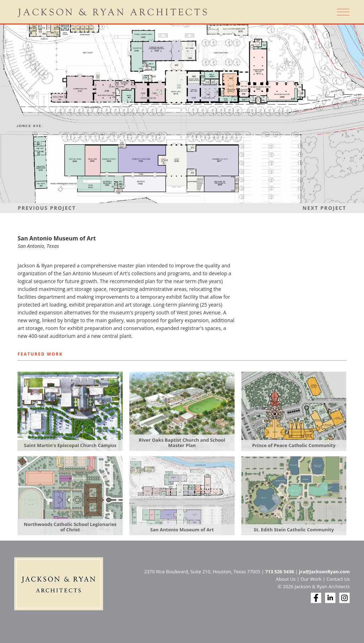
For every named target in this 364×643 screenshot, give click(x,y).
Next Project (324, 208)
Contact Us (338, 579)
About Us (286, 579)
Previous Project (47, 208)
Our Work (311, 579)
